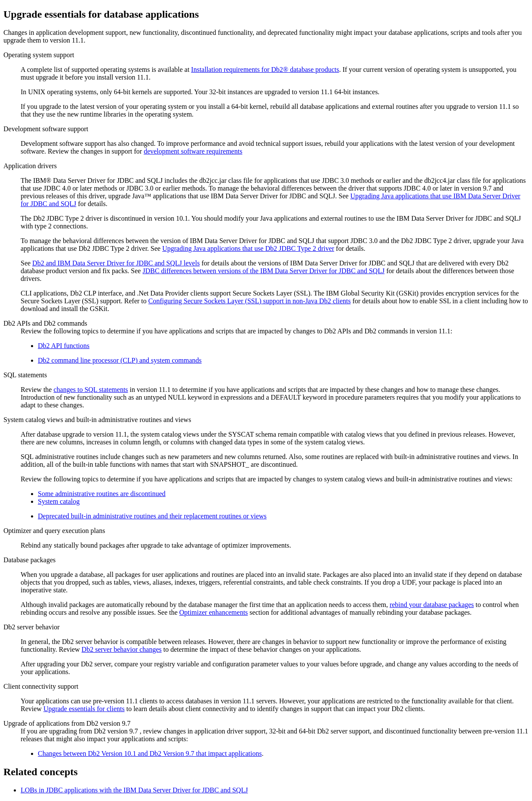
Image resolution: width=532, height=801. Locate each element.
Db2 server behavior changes (122, 649)
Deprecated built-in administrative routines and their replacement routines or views (152, 516)
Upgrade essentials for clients (84, 709)
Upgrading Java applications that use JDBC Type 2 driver (248, 248)
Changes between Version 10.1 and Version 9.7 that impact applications (150, 753)
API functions (64, 346)
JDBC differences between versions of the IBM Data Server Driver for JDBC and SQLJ (263, 271)
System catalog (59, 501)
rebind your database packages (432, 605)
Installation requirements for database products (265, 69)
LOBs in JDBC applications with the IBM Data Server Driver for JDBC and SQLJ (134, 790)
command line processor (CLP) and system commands (120, 360)
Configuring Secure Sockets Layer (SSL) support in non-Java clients (250, 301)
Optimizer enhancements (214, 612)
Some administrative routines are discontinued (102, 494)
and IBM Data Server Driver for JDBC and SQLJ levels (116, 263)
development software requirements (193, 151)
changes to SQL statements (91, 390)
